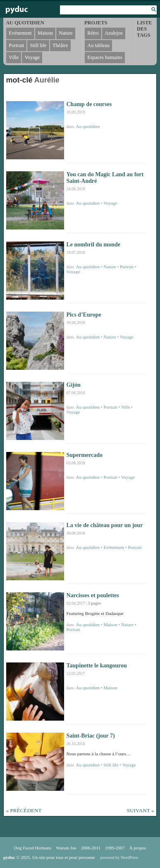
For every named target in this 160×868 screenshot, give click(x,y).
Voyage (110, 203)
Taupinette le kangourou (97, 666)
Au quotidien (88, 126)
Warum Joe (66, 848)
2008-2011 (91, 848)
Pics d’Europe (84, 315)
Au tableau (98, 45)
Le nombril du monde (93, 245)
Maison (111, 624)
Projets (96, 23)
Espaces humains (105, 57)
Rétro (93, 33)
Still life (111, 765)
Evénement (114, 547)
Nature (110, 267)
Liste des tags (144, 29)
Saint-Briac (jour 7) (91, 736)
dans (71, 127)
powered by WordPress (119, 857)
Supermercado (85, 455)
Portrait (127, 267)
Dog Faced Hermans (33, 848)
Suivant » (141, 810)
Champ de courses (89, 104)
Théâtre (60, 45)
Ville (125, 407)
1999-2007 (115, 848)
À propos (138, 848)
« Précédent (24, 810)
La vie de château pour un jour (105, 525)
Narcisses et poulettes (93, 595)
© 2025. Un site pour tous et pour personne (49, 857)
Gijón (74, 385)
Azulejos (114, 33)
